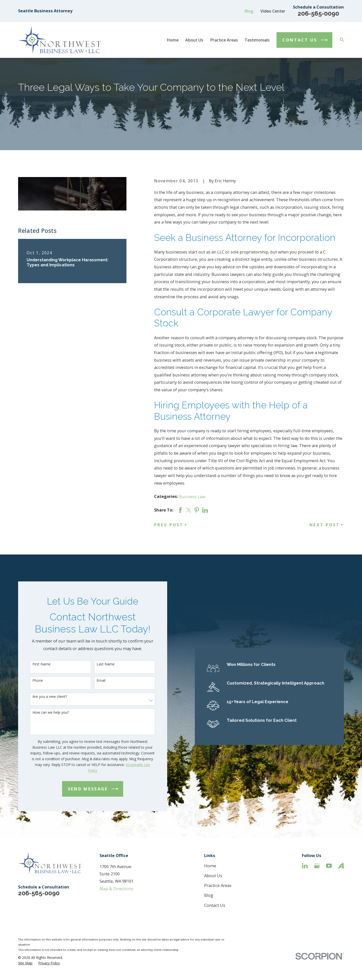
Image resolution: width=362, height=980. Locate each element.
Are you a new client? (42, 697)
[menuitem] (25, 963)
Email (93, 681)
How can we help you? (43, 713)
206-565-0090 (318, 13)
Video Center (273, 11)
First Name (33, 664)
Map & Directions (116, 889)
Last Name (98, 664)
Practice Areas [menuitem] (224, 40)
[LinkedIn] (305, 866)
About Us (213, 876)
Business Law (192, 497)
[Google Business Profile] (317, 866)
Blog (249, 11)
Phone (30, 681)
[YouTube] (329, 866)
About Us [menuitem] (194, 40)
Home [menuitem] (173, 40)
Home (210, 866)
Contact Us (215, 905)
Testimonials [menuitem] (257, 40)
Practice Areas (218, 885)
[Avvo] (341, 866)
